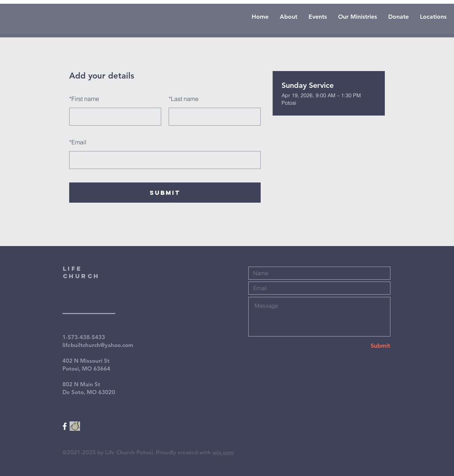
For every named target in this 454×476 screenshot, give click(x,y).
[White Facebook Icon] (65, 426)
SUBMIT (165, 193)
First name (84, 99)
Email (78, 142)
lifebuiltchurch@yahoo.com (98, 345)
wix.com (223, 452)
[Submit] (364, 346)
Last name (184, 99)
